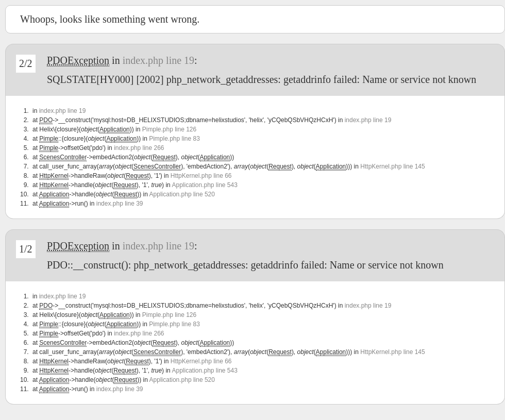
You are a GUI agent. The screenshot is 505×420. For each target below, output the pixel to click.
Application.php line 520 (182, 194)
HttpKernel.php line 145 (392, 166)
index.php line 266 (139, 148)
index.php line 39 (120, 204)
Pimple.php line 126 (169, 129)
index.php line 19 (158, 60)
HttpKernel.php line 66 (201, 176)
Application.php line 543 (204, 185)
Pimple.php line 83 (174, 139)
